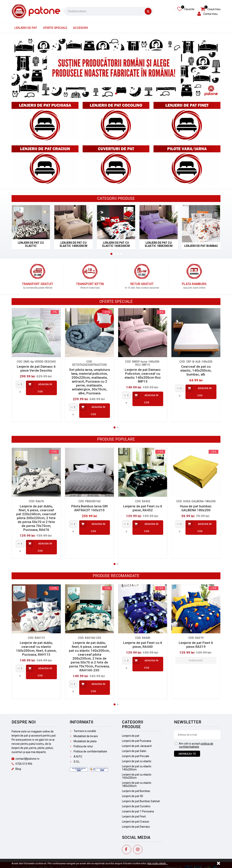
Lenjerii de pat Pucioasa (137, 741)
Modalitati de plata (83, 741)
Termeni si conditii (83, 731)
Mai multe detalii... (158, 863)
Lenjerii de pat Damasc (136, 827)
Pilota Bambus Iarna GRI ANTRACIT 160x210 (89, 508)
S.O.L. (75, 762)
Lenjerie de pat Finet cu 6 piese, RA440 (143, 645)
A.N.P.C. (76, 757)
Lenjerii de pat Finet (134, 816)
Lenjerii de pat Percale (136, 756)
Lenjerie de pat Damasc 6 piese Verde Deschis (36, 368)
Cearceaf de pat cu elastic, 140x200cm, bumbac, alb (196, 370)
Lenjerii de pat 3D (133, 796)
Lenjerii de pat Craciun (136, 822)
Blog (16, 769)
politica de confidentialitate (196, 745)
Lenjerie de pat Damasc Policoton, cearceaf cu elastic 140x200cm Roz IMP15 (143, 376)
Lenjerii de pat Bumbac (136, 791)
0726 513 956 (22, 764)
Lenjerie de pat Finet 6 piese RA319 (196, 645)
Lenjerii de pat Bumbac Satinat (141, 801)
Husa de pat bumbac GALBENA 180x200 (196, 508)
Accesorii (80, 28)
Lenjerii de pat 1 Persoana (138, 811)
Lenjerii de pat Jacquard (137, 746)
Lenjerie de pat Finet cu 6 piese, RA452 (143, 508)
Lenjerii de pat (26, 28)
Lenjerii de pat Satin (134, 751)
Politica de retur (81, 746)
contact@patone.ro (25, 759)
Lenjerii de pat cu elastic (137, 761)
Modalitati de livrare (84, 736)
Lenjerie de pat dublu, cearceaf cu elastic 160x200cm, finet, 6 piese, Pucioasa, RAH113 (36, 649)
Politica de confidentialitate (88, 751)
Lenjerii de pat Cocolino (136, 806)
